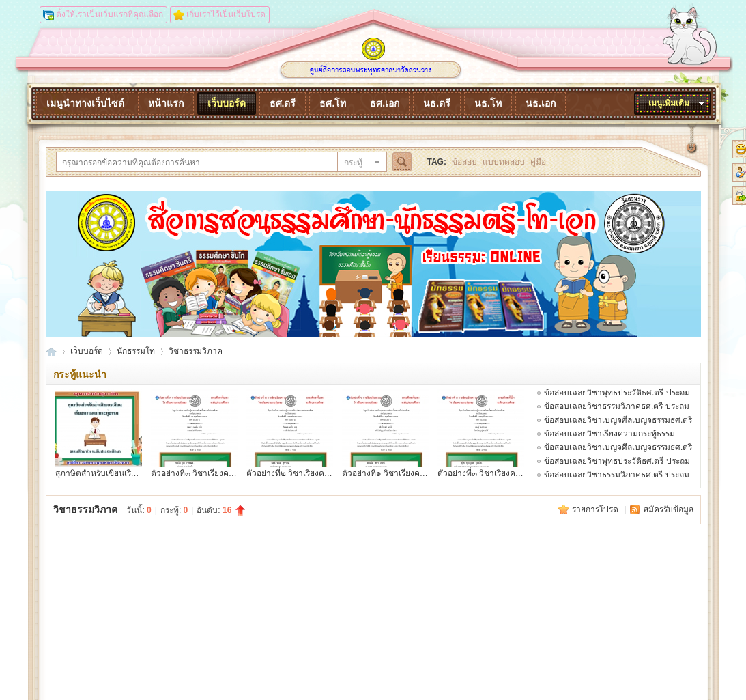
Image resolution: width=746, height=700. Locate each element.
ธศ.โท (333, 103)
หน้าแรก (166, 103)
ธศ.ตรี (283, 103)
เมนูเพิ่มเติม (669, 103)
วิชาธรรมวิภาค (196, 351)
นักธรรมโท (136, 351)
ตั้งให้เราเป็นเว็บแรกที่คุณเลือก (110, 14)
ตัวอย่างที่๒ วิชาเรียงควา (290, 473)
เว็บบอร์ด (227, 103)
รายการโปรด (596, 509)
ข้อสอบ (464, 162)
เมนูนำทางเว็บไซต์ (85, 103)
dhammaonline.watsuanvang (51, 351)
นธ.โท (488, 103)
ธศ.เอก (385, 103)
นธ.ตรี (437, 103)
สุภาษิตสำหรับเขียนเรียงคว (103, 473)
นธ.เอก (541, 103)
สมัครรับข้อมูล (669, 509)
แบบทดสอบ (504, 162)
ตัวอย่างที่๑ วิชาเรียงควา (386, 473)
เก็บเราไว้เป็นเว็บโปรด (226, 14)
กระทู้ (353, 163)
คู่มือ (538, 162)
